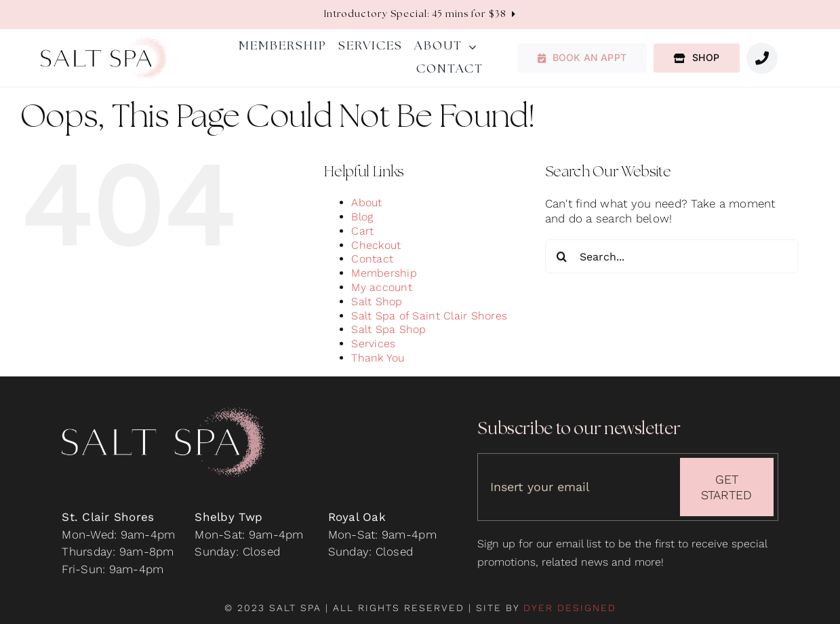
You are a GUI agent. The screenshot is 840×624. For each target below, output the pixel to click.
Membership (384, 273)
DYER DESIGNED (570, 608)
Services (373, 344)
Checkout (376, 245)
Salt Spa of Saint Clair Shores (429, 316)
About (366, 202)
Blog (362, 217)
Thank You (378, 358)
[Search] (562, 256)
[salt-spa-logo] (104, 41)
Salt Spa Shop (388, 329)
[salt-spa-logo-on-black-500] (163, 415)
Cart (362, 231)
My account (382, 287)
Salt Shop (377, 301)
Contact (372, 259)
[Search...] (672, 256)
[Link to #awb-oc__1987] (762, 58)
